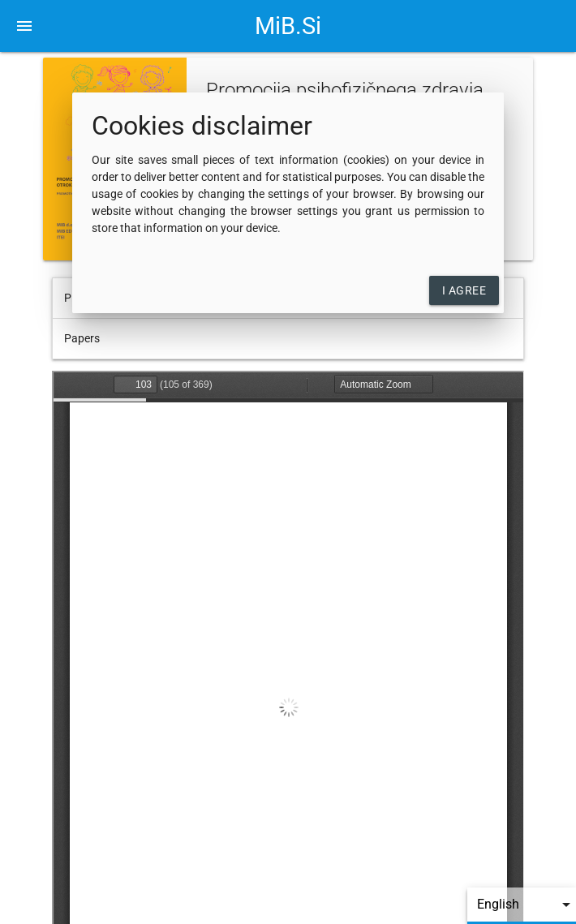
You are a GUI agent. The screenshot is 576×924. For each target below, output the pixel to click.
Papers (82, 338)
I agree (464, 290)
